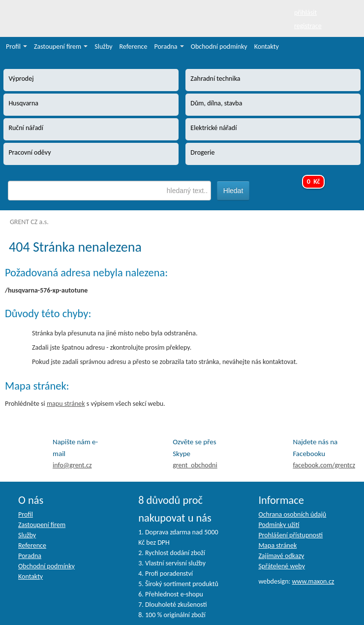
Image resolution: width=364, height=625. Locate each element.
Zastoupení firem (61, 47)
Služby (103, 47)
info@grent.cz (72, 465)
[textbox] (109, 191)
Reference (134, 47)
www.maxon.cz (313, 581)
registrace (308, 26)
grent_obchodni (195, 465)
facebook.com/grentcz (324, 465)
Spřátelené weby (282, 566)
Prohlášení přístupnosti (290, 535)
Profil (16, 47)
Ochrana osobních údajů (292, 514)
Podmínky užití (279, 525)
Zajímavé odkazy (281, 556)
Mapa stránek (277, 545)
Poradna (169, 47)
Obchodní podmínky (219, 47)
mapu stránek (66, 404)
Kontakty (267, 47)
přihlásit (305, 13)
